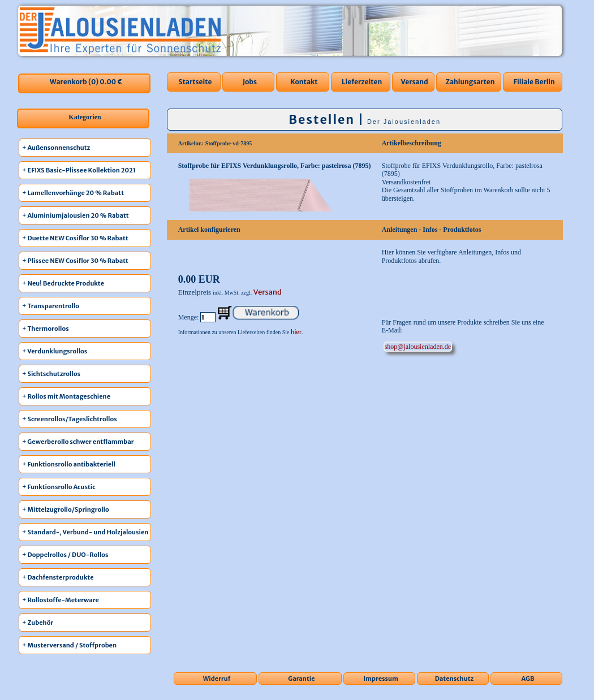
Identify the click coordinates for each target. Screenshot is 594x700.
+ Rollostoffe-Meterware (61, 600)
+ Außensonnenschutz (56, 148)
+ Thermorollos (46, 329)
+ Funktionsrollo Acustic (59, 487)
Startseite (195, 82)
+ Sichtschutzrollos (51, 374)
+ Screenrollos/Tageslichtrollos (70, 419)
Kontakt (304, 82)
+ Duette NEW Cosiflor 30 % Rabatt (75, 238)
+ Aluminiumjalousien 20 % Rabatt (76, 215)
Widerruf (217, 679)
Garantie (301, 679)
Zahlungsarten (470, 82)
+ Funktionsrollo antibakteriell (69, 464)
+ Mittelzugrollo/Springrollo (66, 509)
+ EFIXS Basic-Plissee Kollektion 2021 (79, 170)
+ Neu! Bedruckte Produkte (63, 283)
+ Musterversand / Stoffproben (69, 645)
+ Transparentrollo (51, 306)
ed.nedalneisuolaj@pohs (418, 347)
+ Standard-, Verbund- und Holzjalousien (85, 532)
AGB (528, 679)
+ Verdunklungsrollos (55, 351)
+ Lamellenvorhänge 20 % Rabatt (73, 193)
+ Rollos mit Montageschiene (66, 396)
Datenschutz (455, 679)
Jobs (250, 82)
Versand (415, 82)
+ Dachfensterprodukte (58, 577)
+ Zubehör (38, 623)
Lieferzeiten (362, 82)
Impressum (381, 679)
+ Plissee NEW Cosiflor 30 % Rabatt (75, 261)
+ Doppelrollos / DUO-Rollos (65, 555)
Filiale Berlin (534, 82)
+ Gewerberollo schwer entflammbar (78, 442)
